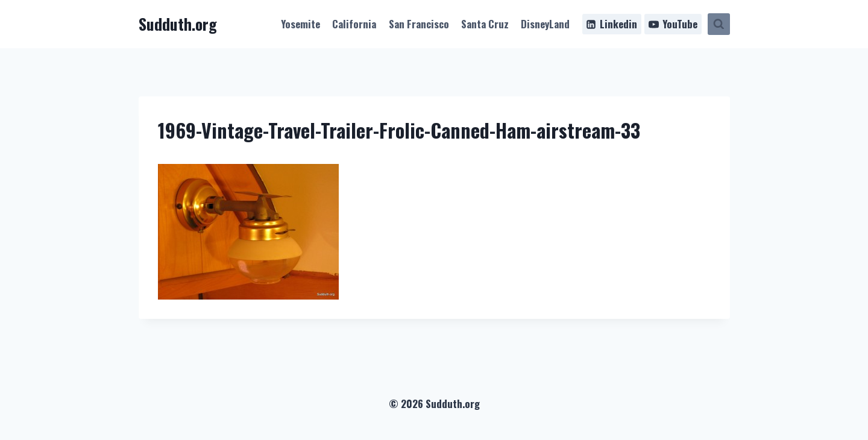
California (354, 24)
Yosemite (300, 24)
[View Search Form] (719, 24)
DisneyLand (545, 24)
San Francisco (419, 24)
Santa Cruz (485, 24)
